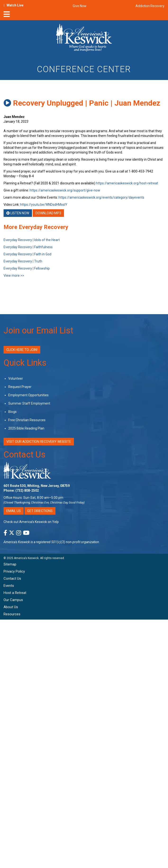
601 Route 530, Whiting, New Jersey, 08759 (37, 486)
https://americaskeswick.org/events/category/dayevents (101, 197)
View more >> (14, 275)
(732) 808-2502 (27, 490)
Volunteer (16, 378)
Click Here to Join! (22, 350)
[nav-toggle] (7, 16)
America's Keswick (17, 542)
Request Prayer (20, 387)
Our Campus (13, 600)
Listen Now (18, 213)
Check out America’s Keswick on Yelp (31, 522)
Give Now (80, 6)
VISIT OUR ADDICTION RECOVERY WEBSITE (39, 442)
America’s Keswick (26, 558)
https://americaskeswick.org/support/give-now (65, 190)
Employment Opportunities (28, 395)
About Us (11, 607)
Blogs (12, 412)
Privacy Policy (14, 571)
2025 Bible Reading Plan (26, 428)
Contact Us (25, 455)
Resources (12, 614)
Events (9, 586)
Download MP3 (48, 213)
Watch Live (15, 5)
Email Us (14, 511)
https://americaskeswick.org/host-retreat (127, 183)
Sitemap (10, 564)
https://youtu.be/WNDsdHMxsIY (44, 205)
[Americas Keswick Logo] (84, 38)
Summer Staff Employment (29, 403)
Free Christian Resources (27, 420)
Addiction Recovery (150, 6)
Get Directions (40, 511)
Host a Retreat (15, 593)
